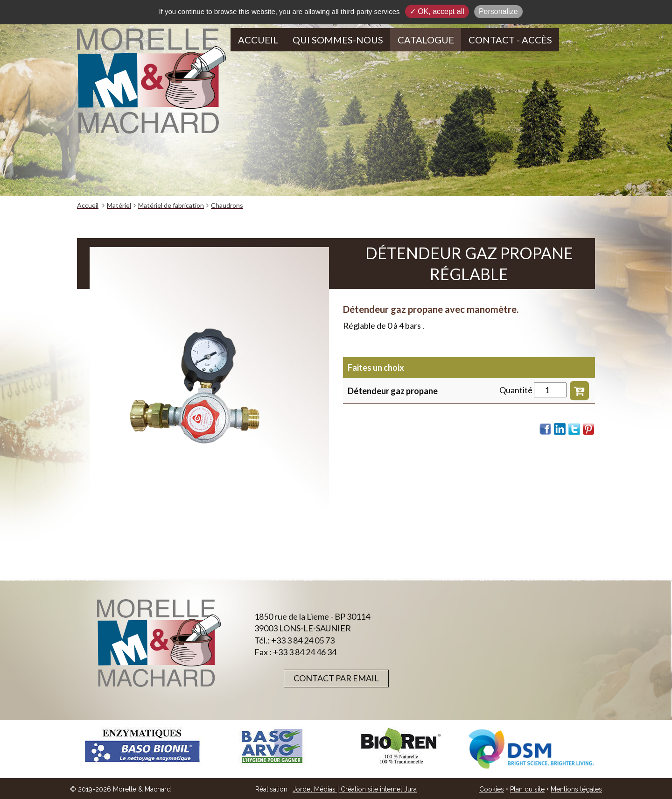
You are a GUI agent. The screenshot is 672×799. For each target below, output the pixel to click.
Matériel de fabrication (171, 205)
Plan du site (527, 789)
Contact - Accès (510, 40)
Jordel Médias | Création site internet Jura (355, 789)
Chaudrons (227, 205)
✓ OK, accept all (437, 11)
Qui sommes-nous (338, 40)
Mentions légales (576, 789)
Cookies (492, 789)
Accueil (258, 40)
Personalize (498, 11)
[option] (142, 746)
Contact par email (336, 678)
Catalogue (426, 40)
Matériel (119, 205)
